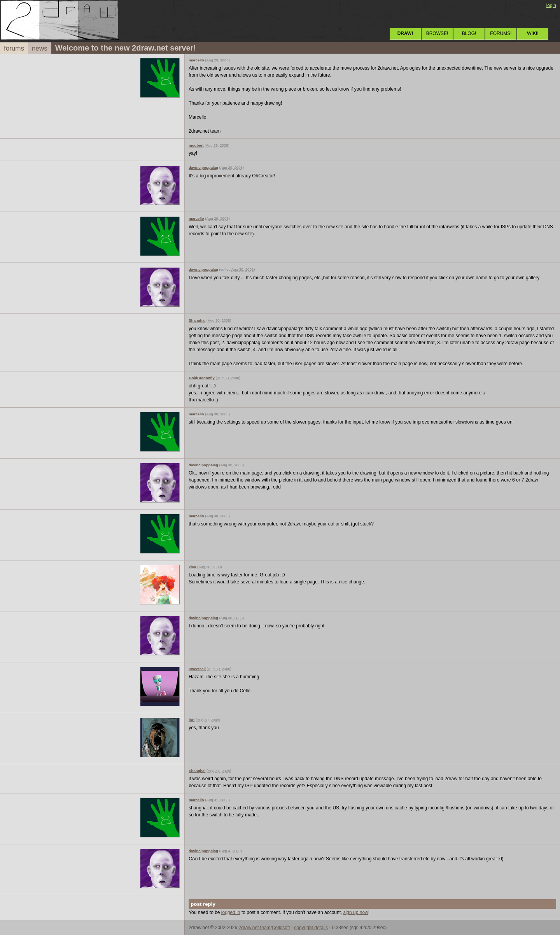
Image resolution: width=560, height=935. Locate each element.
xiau (192, 567)
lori (192, 720)
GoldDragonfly (202, 378)
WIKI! (533, 33)
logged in (231, 912)
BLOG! (469, 33)
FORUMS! (501, 33)
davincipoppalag (203, 167)
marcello (196, 60)
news (40, 48)
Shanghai (197, 320)
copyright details (311, 928)
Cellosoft (281, 928)
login (551, 5)
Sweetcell (197, 669)
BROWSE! (437, 33)
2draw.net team (254, 928)
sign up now (356, 912)
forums (14, 48)
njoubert (196, 145)
